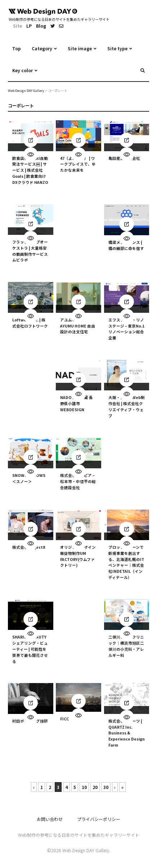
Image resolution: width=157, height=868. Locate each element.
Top (17, 48)
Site (17, 26)
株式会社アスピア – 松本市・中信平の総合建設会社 (78, 481)
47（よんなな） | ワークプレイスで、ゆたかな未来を (78, 164)
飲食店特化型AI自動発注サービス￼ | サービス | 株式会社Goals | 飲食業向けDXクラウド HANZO (30, 170)
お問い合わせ (50, 819)
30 (106, 787)
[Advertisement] (78, 227)
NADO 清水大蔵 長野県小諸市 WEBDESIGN (77, 404)
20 (95, 787)
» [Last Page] (122, 787)
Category (42, 48)
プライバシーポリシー (99, 819)
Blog (41, 26)
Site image (80, 48)
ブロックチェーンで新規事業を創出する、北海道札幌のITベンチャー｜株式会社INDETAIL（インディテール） (126, 562)
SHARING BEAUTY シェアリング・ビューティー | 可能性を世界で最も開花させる (30, 649)
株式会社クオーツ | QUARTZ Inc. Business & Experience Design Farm (127, 733)
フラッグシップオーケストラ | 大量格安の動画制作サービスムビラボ (30, 251)
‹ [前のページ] (34, 787)
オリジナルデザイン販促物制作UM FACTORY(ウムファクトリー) (78, 556)
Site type (117, 48)
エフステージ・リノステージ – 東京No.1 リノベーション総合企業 (126, 329)
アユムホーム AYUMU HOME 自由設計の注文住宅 (78, 326)
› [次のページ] (115, 787)
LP (29, 26)
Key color (23, 70)
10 (84, 787)
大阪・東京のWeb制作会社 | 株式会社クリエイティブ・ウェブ (127, 407)
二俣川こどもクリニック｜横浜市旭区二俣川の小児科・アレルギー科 (126, 646)
